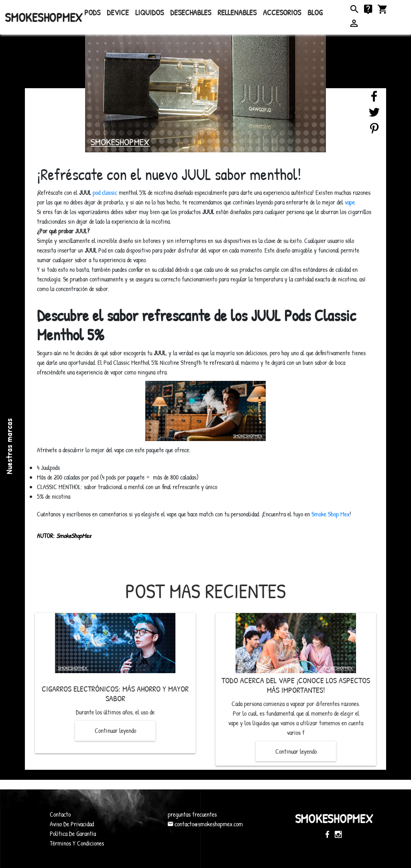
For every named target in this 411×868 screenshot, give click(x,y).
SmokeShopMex (44, 17)
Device (118, 12)
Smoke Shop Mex (331, 514)
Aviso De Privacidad (72, 824)
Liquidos (150, 12)
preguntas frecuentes (192, 814)
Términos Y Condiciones (77, 843)
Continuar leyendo (115, 730)
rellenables (237, 12)
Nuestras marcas (9, 446)
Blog (315, 12)
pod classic (105, 192)
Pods (92, 12)
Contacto (60, 814)
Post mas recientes (205, 591)
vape (350, 202)
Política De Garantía (73, 834)
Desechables (191, 12)
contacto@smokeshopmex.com (205, 824)
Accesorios (282, 12)
